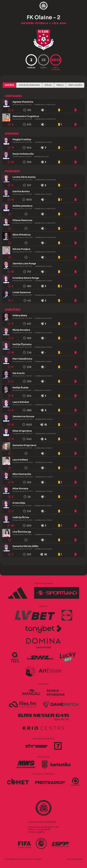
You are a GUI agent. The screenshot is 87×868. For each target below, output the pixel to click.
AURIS (80, 859)
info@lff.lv (40, 832)
